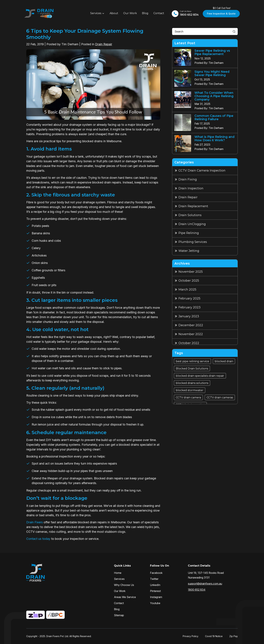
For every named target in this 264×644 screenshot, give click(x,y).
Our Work (130, 13)
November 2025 (191, 272)
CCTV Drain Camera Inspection (202, 171)
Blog (145, 13)
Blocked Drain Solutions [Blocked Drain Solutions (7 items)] (192, 369)
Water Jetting (189, 251)
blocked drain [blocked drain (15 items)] (224, 361)
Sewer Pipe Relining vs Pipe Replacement (212, 52)
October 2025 (189, 281)
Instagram (156, 597)
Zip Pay (234, 636)
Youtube (155, 603)
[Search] (234, 31)
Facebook (156, 573)
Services (96, 13)
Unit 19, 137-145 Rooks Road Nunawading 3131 (206, 575)
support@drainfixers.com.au (205, 584)
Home (118, 573)
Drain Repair (104, 44)
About (114, 13)
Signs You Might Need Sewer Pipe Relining (212, 73)
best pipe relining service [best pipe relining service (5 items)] (192, 361)
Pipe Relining (189, 233)
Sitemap (119, 615)
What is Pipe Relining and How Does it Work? (214, 139)
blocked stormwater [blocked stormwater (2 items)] (190, 390)
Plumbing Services (193, 242)
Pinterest (155, 591)
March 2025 (187, 290)
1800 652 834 (197, 590)
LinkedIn (155, 585)
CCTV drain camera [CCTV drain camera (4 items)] (188, 397)
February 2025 (189, 298)
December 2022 (191, 325)
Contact (159, 13)
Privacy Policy (191, 636)
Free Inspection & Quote (221, 14)
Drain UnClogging (192, 224)
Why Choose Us (124, 585)
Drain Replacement (193, 206)
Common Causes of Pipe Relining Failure (214, 117)
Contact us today (38, 539)
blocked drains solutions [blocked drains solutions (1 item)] (192, 383)
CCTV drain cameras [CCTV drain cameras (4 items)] (220, 397)
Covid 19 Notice (214, 636)
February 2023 (189, 307)
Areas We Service (125, 597)
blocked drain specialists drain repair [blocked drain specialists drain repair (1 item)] (200, 376)
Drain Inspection (191, 188)
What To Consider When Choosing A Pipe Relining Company (214, 96)
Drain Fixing (188, 179)
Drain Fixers (35, 522)
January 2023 (189, 316)
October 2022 (189, 343)
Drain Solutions (190, 215)
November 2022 (191, 334)
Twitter (154, 579)
